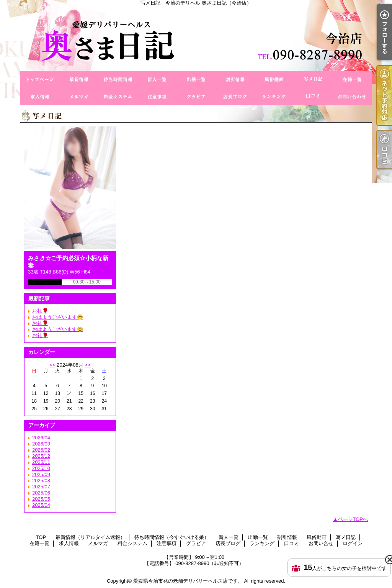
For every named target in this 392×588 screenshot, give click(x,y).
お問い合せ (352, 97)
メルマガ (79, 97)
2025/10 (41, 468)
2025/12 (41, 456)
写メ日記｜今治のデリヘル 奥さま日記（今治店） (196, 38)
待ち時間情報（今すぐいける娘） (118, 79)
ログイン (353, 543)
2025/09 (41, 474)
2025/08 (41, 481)
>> (87, 365)
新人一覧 (157, 79)
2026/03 (41, 444)
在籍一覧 (352, 79)
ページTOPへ (353, 519)
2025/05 (41, 499)
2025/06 (41, 493)
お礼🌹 (40, 311)
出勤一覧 (196, 79)
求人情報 (40, 97)
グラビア (196, 97)
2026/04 (41, 438)
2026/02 (41, 450)
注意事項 (157, 97)
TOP (40, 79)
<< (52, 365)
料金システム (118, 97)
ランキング (274, 97)
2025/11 (41, 462)
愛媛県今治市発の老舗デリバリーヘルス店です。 (188, 581)
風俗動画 (274, 79)
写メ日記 (313, 79)
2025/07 (41, 487)
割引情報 (235, 79)
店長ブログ (235, 97)
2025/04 (41, 505)
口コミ (313, 97)
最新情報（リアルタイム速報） (79, 79)
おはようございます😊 (58, 317)
